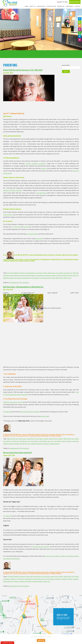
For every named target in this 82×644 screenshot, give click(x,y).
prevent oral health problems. (13, 190)
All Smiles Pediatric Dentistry (16, 273)
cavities (46, 439)
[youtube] (80, 26)
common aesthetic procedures (35, 163)
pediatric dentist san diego (12, 278)
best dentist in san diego (34, 273)
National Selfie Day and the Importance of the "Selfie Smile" (23, 70)
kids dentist (7, 275)
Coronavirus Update (7, 643)
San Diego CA (35, 278)
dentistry (13, 579)
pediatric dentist (56, 275)
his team (26, 227)
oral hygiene (40, 275)
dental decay (53, 439)
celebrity (44, 168)
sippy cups (46, 581)
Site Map (49, 637)
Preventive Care (26, 278)
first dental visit (25, 441)
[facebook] (80, 19)
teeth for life (67, 278)
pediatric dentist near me (70, 275)
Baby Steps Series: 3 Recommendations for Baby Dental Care (23, 287)
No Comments (25, 282)
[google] (80, 22)
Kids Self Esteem (30, 275)
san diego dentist (46, 278)
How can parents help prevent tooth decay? (18, 452)
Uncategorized (14, 282)
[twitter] (80, 29)
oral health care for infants (63, 441)
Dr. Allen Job (16, 227)
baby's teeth (45, 416)
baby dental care (13, 439)
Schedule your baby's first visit (13, 402)
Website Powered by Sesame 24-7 (39, 637)
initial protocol (8, 215)
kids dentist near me (18, 275)
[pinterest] (80, 40)
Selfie (53, 278)
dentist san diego (64, 273)
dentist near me (53, 273)
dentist (45, 273)
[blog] (80, 33)
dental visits (54, 576)
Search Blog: (66, 65)
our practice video (32, 234)
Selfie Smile (59, 278)
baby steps (22, 439)
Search (66, 72)
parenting (47, 275)
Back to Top (41, 640)
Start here (39, 239)
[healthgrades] (80, 36)
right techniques (41, 193)
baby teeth (30, 576)
